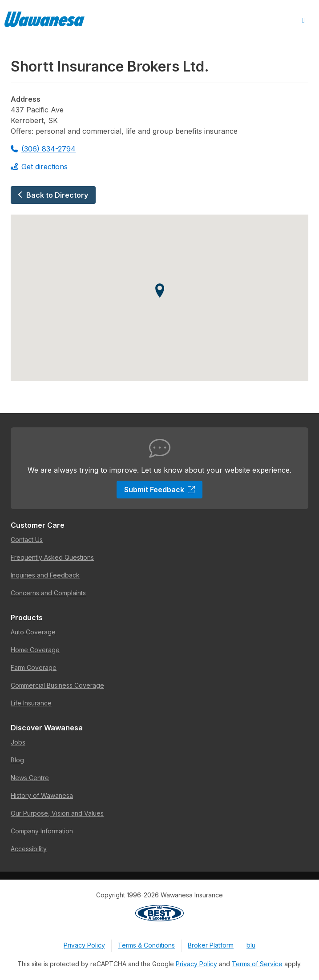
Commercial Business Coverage (57, 685)
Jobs (18, 742)
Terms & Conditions (146, 945)
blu (251, 945)
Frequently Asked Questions (52, 557)
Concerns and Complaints (48, 593)
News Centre (30, 778)
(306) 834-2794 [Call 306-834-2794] (43, 149)
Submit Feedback (159, 490)
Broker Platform (211, 945)
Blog (17, 760)
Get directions (39, 167)
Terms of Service (257, 964)
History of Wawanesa (42, 795)
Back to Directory (53, 195)
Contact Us (27, 540)
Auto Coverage (33, 632)
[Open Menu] (303, 20)
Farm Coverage (34, 667)
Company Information (42, 831)
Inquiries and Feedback (45, 575)
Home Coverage (35, 650)
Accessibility (29, 849)
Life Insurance (31, 703)
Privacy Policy (84, 945)
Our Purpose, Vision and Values (57, 813)
